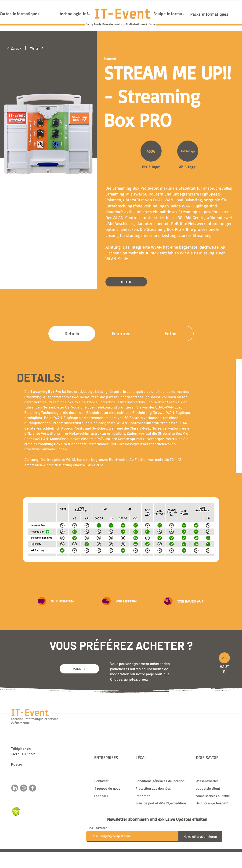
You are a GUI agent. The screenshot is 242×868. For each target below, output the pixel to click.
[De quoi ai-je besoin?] (214, 803)
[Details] (72, 333)
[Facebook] (33, 788)
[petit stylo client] (214, 788)
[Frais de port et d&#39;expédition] (163, 803)
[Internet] (120, 58)
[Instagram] (24, 788)
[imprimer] (163, 796)
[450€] (151, 151)
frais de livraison (165, 854)
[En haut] (224, 658)
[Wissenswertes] (214, 781)
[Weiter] (37, 48)
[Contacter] (113, 781)
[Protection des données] (163, 788)
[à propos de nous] (113, 788)
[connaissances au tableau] (214, 796)
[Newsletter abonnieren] (200, 836)
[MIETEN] (126, 282)
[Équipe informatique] (169, 14)
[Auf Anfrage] (188, 151)
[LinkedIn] (15, 788)
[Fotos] (170, 333)
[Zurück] (14, 48)
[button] (56, 601)
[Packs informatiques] (209, 14)
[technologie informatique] (76, 14)
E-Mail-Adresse (96, 828)
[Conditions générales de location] (163, 781)
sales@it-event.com (27, 769)
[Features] (121, 333)
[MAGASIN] (79, 669)
